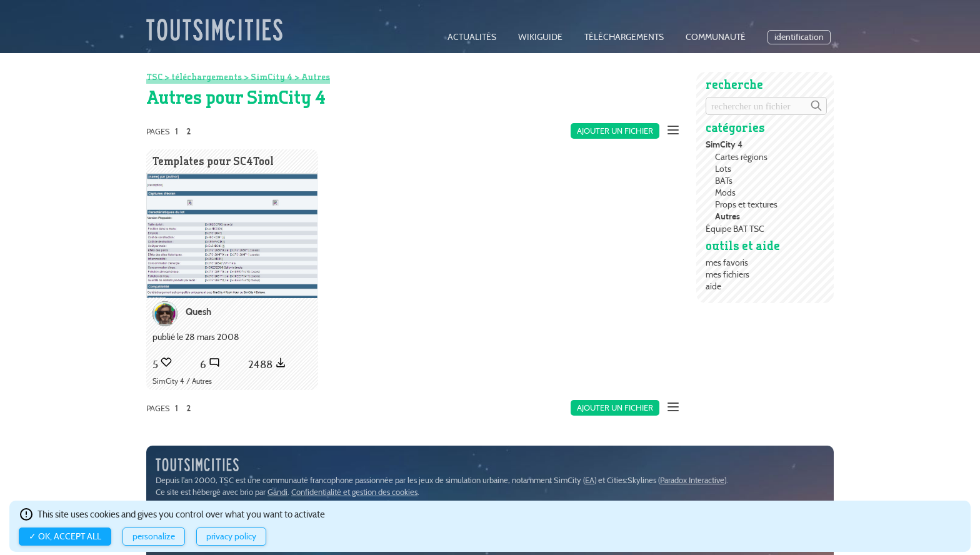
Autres (727, 217)
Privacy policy (231, 537)
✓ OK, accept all (65, 537)
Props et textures (746, 204)
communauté (716, 37)
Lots (723, 169)
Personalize (154, 537)
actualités (472, 37)
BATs (724, 181)
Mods (725, 192)
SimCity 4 (724, 145)
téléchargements (624, 37)
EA (590, 480)
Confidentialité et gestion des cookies (354, 492)
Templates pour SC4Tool (213, 161)
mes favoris (727, 262)
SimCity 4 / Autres (182, 381)
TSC (154, 77)
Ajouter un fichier (615, 131)
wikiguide (540, 37)
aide (713, 286)
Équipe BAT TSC (735, 229)
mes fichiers (727, 274)
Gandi (277, 492)
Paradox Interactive (692, 480)
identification (799, 37)
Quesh (198, 312)
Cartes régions (741, 157)
